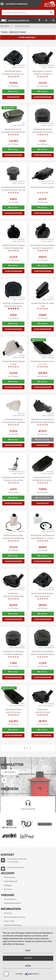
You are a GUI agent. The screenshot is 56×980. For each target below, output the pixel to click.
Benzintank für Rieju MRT (43, 187)
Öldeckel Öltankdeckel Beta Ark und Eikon (13, 305)
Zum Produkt (13, 97)
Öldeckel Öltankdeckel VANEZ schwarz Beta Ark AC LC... (43, 653)
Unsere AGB (7, 921)
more (28, 966)
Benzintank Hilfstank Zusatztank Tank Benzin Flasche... (13, 537)
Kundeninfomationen (11, 903)
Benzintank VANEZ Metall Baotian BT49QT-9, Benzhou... (43, 595)
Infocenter (7, 913)
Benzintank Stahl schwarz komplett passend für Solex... (43, 247)
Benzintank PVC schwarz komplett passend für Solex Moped (13, 247)
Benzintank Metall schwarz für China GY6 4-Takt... (13, 72)
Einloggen (6, 885)
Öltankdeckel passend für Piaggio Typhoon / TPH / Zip (13, 189)
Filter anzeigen (28, 37)
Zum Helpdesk (28, 804)
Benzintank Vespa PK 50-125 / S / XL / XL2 (43, 363)
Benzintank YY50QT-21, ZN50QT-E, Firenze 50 (43, 72)
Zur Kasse (7, 889)
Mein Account (8, 877)
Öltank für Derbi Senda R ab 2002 (13, 363)
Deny (28, 951)
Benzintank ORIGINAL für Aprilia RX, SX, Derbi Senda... (43, 421)
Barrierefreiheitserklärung (13, 917)
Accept (28, 958)
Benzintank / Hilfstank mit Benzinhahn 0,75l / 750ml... (43, 537)
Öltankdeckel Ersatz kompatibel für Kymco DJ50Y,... (43, 130)
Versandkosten (8, 899)
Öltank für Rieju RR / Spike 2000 (43, 305)
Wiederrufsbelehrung (11, 925)
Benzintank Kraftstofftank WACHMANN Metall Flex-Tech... (43, 711)
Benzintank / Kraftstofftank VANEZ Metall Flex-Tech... (13, 595)
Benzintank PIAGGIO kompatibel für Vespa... (43, 479)
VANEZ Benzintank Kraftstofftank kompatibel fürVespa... (13, 711)
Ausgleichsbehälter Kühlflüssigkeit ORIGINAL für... (13, 421)
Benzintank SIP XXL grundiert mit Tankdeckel (13, 130)
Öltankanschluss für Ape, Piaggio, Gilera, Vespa (13, 479)
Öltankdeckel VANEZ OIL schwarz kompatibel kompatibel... (13, 653)
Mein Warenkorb (9, 881)
